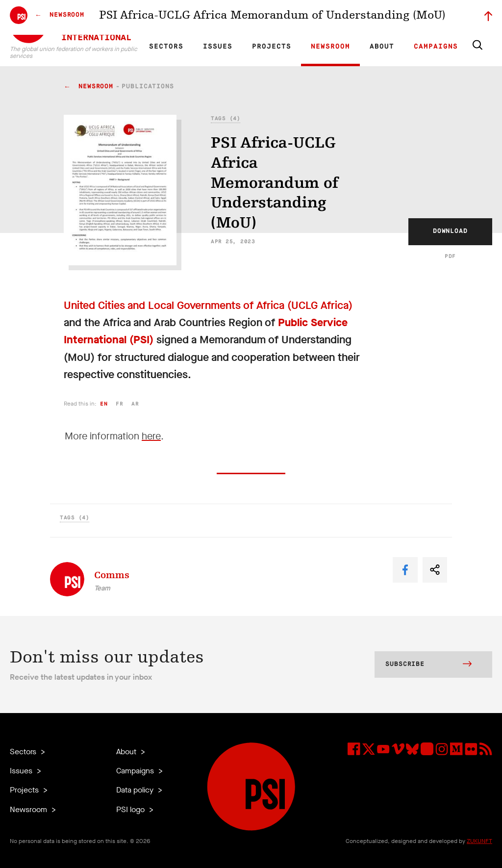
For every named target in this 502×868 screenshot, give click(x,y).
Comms (112, 575)
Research (239, 18)
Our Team (307, 18)
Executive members (378, 18)
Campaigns (436, 47)
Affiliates (273, 18)
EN (165, 18)
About (382, 47)
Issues (218, 47)
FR (182, 18)
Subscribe (428, 665)
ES (199, 18)
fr (119, 404)
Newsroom (330, 47)
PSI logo (131, 809)
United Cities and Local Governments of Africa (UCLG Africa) (208, 305)
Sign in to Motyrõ (437, 18)
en (104, 404)
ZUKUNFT (479, 841)
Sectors (166, 47)
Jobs (335, 18)
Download (450, 231)
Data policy (136, 790)
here (151, 436)
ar (135, 404)
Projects (272, 47)
